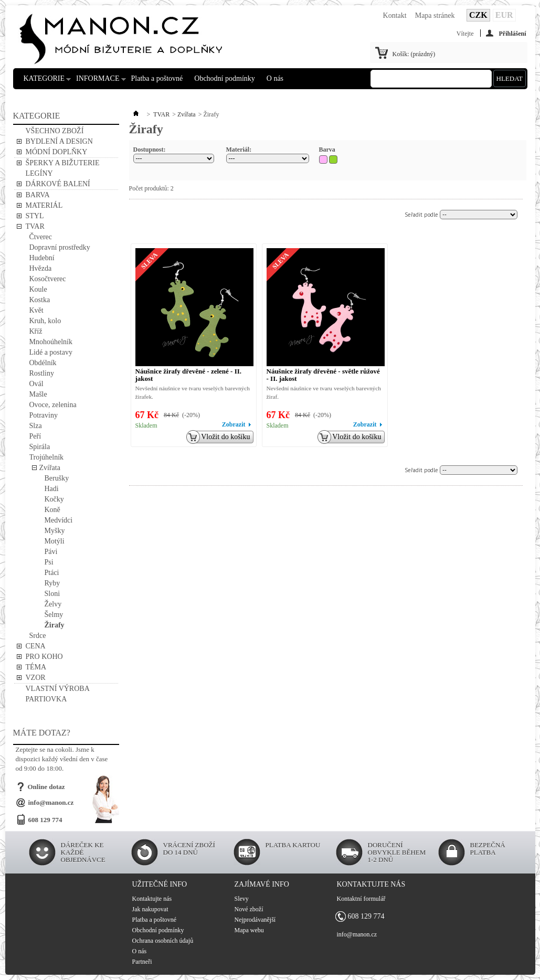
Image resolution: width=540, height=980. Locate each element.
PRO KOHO (44, 657)
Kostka (40, 300)
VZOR (36, 678)
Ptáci (52, 573)
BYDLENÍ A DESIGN (59, 141)
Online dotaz (46, 787)
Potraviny (44, 415)
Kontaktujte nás (152, 899)
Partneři (142, 962)
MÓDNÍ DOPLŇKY (57, 152)
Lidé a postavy (51, 352)
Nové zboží (249, 909)
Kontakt (395, 15)
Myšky (55, 531)
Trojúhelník (47, 457)
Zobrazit (234, 424)
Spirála (40, 447)
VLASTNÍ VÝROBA (58, 689)
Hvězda (41, 268)
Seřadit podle (421, 215)
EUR (504, 15)
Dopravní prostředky (60, 247)
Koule (38, 289)
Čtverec (41, 237)
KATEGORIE (44, 82)
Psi (49, 562)
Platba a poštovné (157, 78)
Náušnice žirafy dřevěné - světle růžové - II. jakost (323, 375)
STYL (35, 216)
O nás (275, 78)
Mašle (38, 394)
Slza (36, 426)
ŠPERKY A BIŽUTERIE (63, 163)
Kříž (36, 331)
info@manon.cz (51, 802)
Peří (35, 436)
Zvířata (50, 468)
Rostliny (42, 373)
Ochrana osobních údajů (163, 941)
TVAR (35, 226)
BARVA (38, 195)
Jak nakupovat (150, 909)
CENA (36, 646)
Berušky (57, 478)
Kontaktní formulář (361, 899)
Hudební (42, 258)
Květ (36, 310)
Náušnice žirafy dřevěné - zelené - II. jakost (189, 375)
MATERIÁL (44, 205)
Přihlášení (512, 33)
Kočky (54, 499)
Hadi (52, 489)
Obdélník (43, 363)
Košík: (414, 54)
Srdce (38, 636)
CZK (478, 15)
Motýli (55, 541)
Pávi (51, 552)
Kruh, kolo (45, 321)
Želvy (53, 604)
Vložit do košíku (222, 437)
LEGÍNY (39, 173)
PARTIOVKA (46, 699)
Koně (52, 510)
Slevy (242, 899)
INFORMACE (98, 82)
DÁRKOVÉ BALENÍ (58, 184)
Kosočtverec (48, 279)
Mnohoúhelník (51, 342)
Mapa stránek (435, 15)
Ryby (52, 583)
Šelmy (54, 615)
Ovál (36, 384)
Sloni (52, 594)
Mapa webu (249, 930)
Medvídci (59, 520)
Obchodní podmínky (225, 78)
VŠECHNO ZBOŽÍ (55, 131)
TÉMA (36, 667)
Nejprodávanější (255, 920)
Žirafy (55, 625)
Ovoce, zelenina (53, 405)
